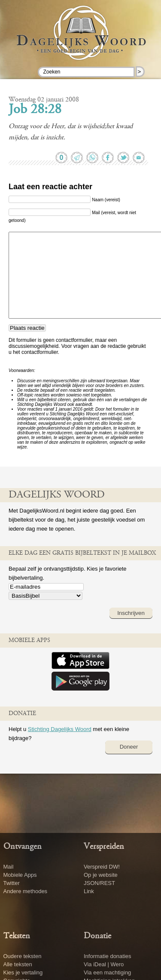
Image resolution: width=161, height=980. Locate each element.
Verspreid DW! (102, 867)
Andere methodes (26, 891)
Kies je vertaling (23, 972)
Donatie (97, 936)
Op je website (101, 875)
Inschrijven (131, 613)
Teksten (17, 936)
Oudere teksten (23, 956)
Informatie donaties (108, 956)
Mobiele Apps (20, 875)
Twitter (12, 883)
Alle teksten (18, 964)
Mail (9, 867)
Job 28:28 (35, 110)
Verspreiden (104, 847)
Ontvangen (23, 847)
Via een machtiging (107, 972)
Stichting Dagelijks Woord (60, 729)
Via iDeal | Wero (104, 964)
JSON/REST (99, 883)
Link (89, 891)
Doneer (129, 747)
